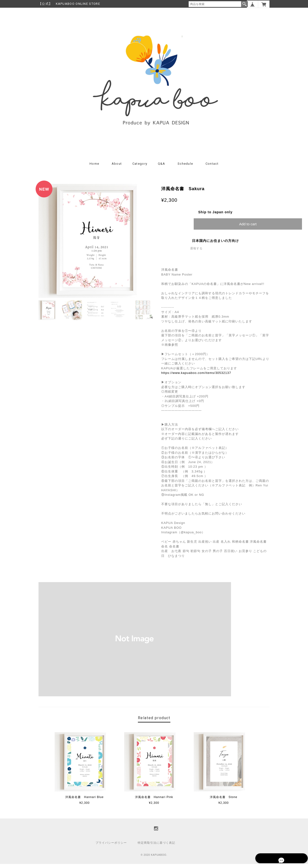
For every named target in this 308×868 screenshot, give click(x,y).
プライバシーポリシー (111, 847)
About (117, 168)
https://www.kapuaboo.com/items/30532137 (196, 377)
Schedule (185, 168)
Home (94, 168)
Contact (212, 168)
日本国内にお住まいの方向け (215, 245)
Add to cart (248, 228)
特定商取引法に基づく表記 (156, 847)
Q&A (162, 168)
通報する (196, 252)
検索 (244, 4)
